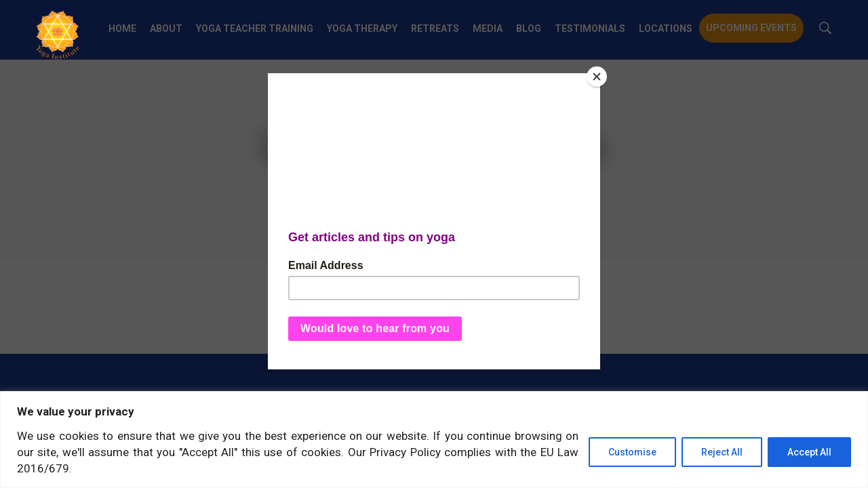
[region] (434, 440)
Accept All (809, 452)
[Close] (597, 77)
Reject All (722, 452)
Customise (632, 452)
